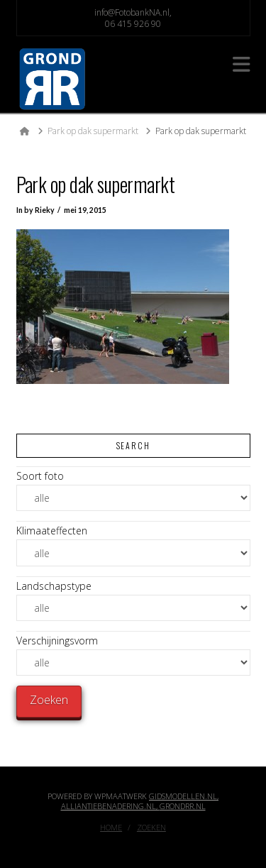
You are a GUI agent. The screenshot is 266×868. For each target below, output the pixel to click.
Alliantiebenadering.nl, (110, 806)
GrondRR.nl (183, 806)
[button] (242, 64)
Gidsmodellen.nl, (184, 796)
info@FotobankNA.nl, (133, 12)
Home (111, 828)
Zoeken (151, 828)
